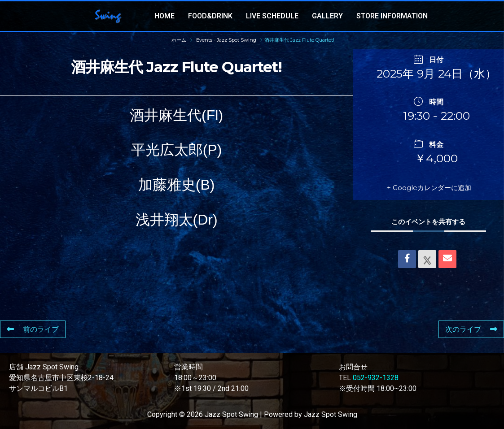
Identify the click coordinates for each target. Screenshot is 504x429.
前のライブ (33, 329)
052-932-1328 (376, 378)
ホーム (180, 40)
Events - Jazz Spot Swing (226, 40)
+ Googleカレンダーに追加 (429, 188)
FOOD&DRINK (210, 16)
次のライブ (471, 329)
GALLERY (327, 16)
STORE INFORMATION (392, 16)
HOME (164, 16)
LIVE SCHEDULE (272, 16)
